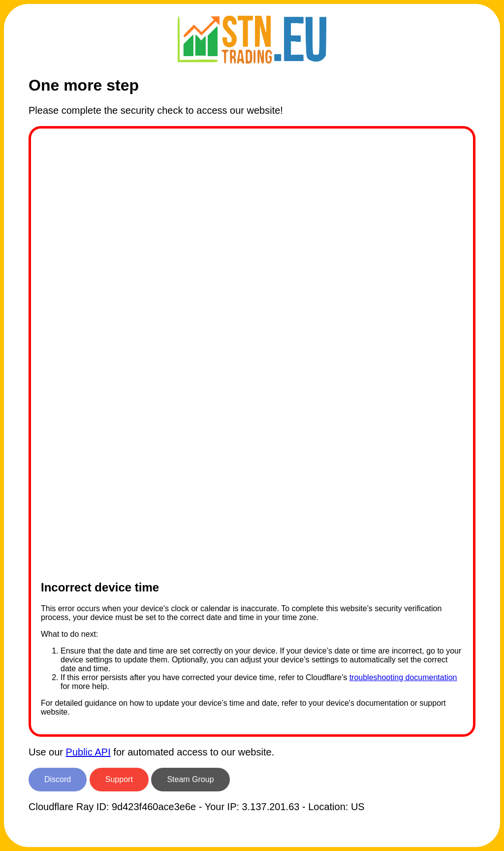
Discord (58, 779)
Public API (88, 752)
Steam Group (190, 779)
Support (119, 779)
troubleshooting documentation (403, 677)
